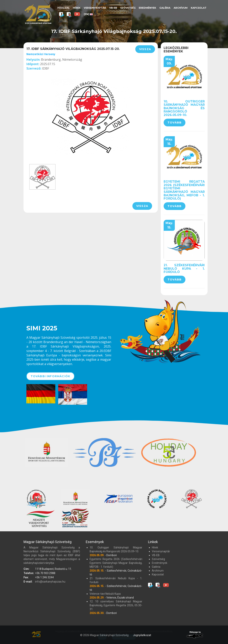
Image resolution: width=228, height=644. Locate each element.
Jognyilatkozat (142, 635)
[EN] (88, 14)
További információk (50, 376)
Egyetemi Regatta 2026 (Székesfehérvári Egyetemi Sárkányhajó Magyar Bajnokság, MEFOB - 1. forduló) (184, 190)
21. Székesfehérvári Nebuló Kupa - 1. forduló (184, 269)
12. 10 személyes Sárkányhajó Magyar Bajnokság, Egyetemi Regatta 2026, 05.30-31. (116, 605)
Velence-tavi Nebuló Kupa (105, 594)
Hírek (77, 8)
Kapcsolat (199, 8)
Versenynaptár (95, 8)
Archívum (181, 8)
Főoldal (64, 8)
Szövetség (128, 8)
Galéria (165, 8)
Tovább (175, 123)
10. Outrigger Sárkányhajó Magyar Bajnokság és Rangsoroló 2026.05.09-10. (184, 108)
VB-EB (113, 8)
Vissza (145, 49)
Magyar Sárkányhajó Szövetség (38, 14)
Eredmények (147, 8)
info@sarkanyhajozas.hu (50, 582)
